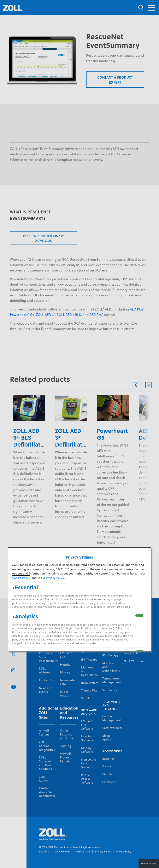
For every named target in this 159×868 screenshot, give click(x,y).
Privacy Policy (55, 578)
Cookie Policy (21, 578)
